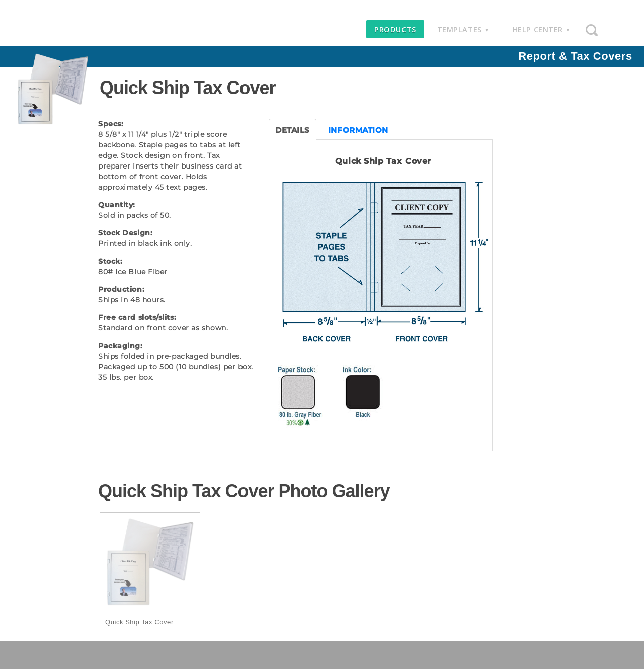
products (395, 29)
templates (463, 29)
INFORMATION (358, 130)
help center (542, 29)
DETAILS (293, 130)
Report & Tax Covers (575, 56)
